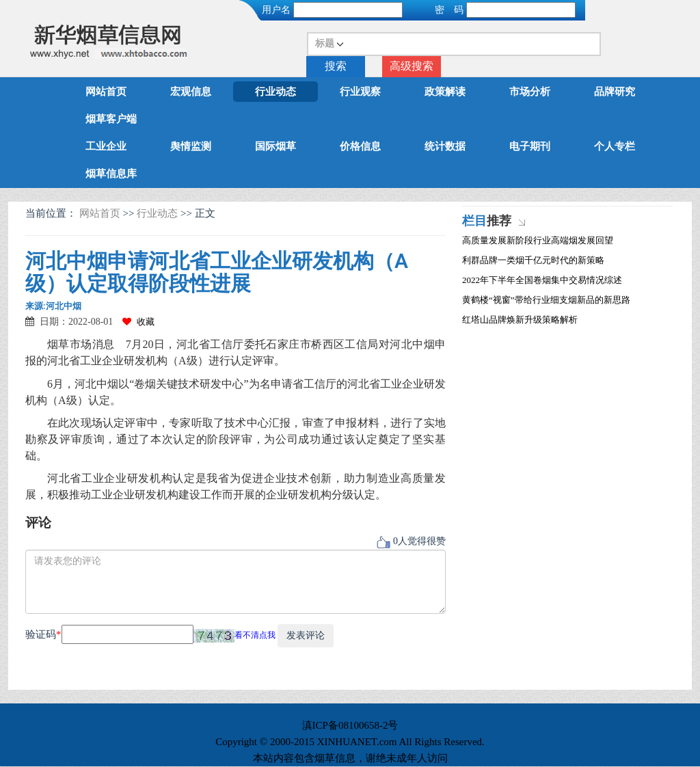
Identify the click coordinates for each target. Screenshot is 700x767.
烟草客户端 (111, 119)
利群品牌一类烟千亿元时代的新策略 (533, 260)
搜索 (336, 66)
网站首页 (106, 92)
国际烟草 (275, 146)
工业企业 (106, 146)
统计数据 (445, 146)
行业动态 (275, 92)
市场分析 (530, 92)
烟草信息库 (111, 174)
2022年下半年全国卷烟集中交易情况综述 (542, 280)
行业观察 (360, 92)
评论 (38, 523)
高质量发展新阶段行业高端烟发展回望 (538, 240)
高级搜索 (412, 66)
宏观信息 (191, 92)
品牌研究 (615, 92)
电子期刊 (530, 146)
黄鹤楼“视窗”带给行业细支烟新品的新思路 (546, 300)
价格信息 (360, 146)
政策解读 (445, 92)
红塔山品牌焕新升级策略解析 (520, 320)
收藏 (138, 322)
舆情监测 (191, 146)
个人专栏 (615, 146)
